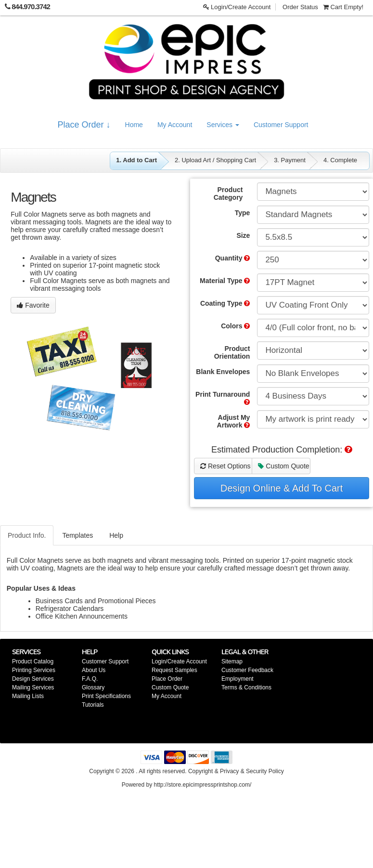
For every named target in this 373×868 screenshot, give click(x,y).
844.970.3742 (31, 6)
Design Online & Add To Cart (282, 488)
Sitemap (232, 661)
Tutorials (93, 705)
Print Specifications (106, 696)
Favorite (33, 305)
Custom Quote (283, 466)
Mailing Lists (28, 696)
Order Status (300, 7)
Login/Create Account (237, 7)
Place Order (167, 679)
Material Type (225, 281)
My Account (175, 125)
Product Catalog (33, 661)
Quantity (233, 258)
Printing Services (34, 670)
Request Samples (174, 670)
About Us (94, 670)
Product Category (228, 194)
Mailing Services (33, 687)
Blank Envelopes (223, 372)
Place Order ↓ (84, 125)
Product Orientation (232, 352)
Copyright (200, 771)
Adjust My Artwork (234, 421)
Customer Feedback (247, 670)
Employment (238, 679)
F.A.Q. (90, 679)
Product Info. (27, 535)
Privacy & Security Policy (252, 771)
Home (134, 125)
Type (243, 213)
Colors (235, 326)
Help (116, 535)
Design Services (33, 679)
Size (243, 235)
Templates (77, 535)
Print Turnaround (223, 398)
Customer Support (281, 125)
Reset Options (225, 466)
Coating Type (225, 303)
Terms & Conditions (246, 687)
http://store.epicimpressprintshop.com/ (202, 785)
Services (223, 125)
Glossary (93, 687)
